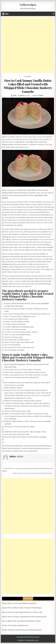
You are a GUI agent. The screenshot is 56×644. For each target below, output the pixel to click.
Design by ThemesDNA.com (28, 640)
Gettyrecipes (28, 5)
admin (15, 95)
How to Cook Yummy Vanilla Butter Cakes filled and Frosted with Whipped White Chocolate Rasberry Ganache (28, 86)
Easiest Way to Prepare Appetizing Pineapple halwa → (33, 473)
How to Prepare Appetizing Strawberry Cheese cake (22, 612)
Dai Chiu (28, 76)
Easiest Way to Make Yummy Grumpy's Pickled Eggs (22, 608)
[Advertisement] (28, 45)
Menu (7, 14)
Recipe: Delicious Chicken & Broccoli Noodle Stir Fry (22, 630)
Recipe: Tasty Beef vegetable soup (15, 625)
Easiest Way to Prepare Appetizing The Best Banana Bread (24, 617)
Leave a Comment (39, 95)
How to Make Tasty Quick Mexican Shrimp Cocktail (21, 621)
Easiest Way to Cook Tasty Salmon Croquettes (19, 603)
